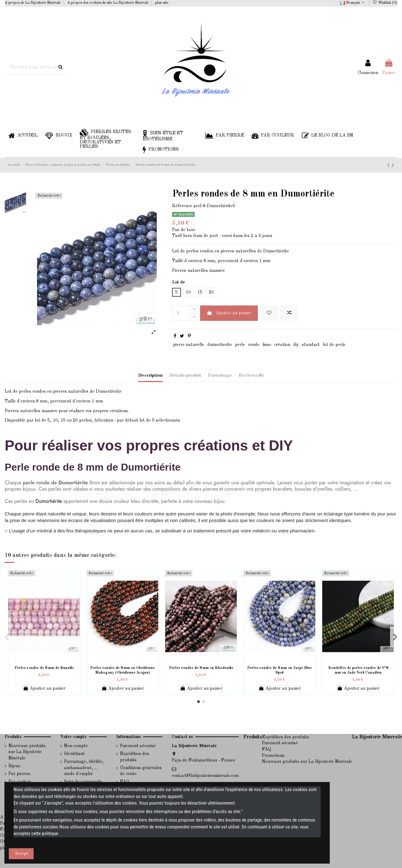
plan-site (162, 3)
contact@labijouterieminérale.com (205, 776)
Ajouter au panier (229, 313)
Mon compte (76, 746)
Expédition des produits (135, 757)
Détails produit (185, 376)
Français (353, 3)
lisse (267, 345)
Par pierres (19, 774)
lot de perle (334, 345)
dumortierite (220, 345)
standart (311, 345)
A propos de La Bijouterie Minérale (33, 3)
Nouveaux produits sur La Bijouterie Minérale (27, 752)
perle (240, 345)
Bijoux (14, 766)
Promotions (273, 756)
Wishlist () (385, 3)
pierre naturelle (189, 345)
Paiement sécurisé (138, 746)
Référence (182, 206)
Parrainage (220, 376)
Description (150, 376)
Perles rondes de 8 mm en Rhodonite (201, 668)
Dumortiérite (49, 501)
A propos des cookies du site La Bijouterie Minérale (108, 3)
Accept (21, 854)
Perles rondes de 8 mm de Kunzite (44, 668)
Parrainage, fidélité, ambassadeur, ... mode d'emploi (84, 768)
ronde (254, 345)
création (282, 345)
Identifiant (74, 754)
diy (296, 345)
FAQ (266, 749)
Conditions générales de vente (141, 771)
